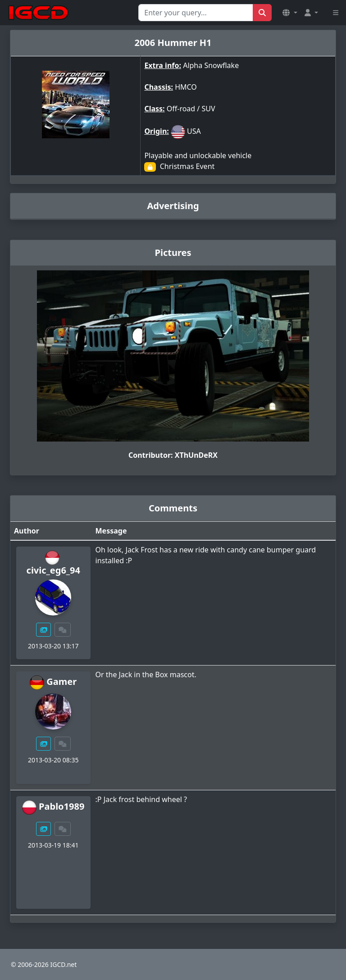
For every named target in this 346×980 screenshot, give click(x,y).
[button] (290, 13)
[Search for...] (196, 13)
